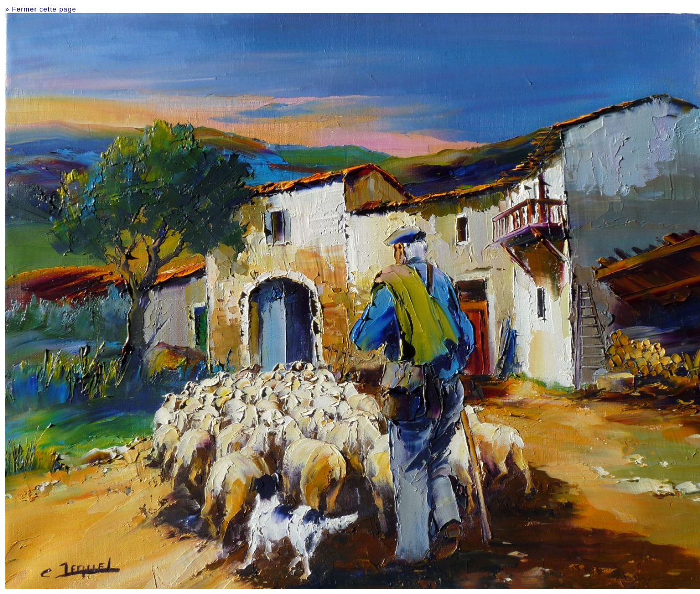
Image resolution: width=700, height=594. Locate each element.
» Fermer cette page (41, 9)
